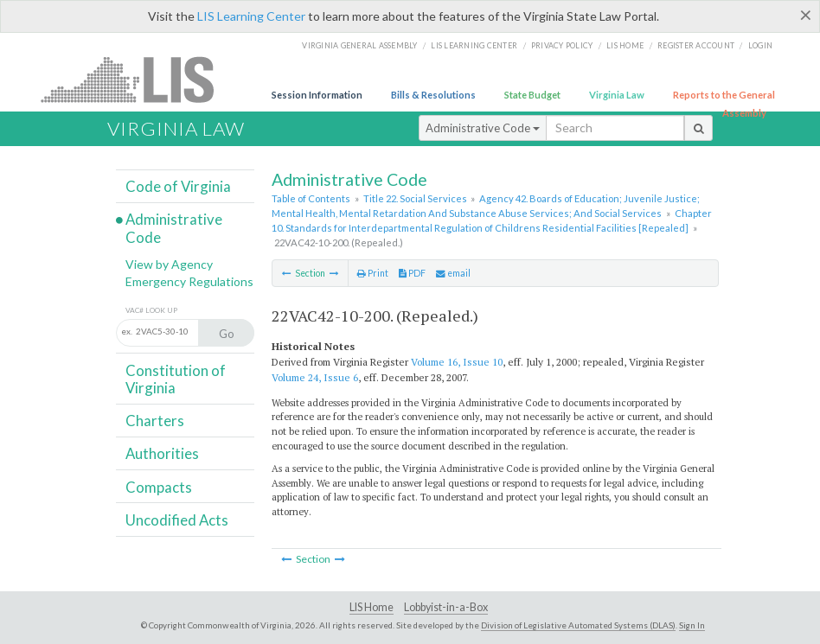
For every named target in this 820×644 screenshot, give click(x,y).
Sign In (692, 625)
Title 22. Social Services (415, 198)
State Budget (532, 95)
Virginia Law (617, 95)
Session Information (317, 95)
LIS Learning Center (251, 16)
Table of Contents (311, 198)
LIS (137, 79)
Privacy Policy (562, 45)
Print (373, 273)
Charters (155, 421)
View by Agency (169, 264)
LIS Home (372, 607)
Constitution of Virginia (176, 379)
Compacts (159, 487)
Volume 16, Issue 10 (457, 362)
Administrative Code (483, 128)
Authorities (162, 453)
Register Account (696, 45)
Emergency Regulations (189, 281)
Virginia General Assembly (359, 45)
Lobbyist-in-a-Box (446, 607)
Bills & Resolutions (433, 95)
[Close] (806, 15)
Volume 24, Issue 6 (315, 377)
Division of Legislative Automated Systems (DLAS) (578, 625)
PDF (412, 273)
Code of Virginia (178, 186)
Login (760, 45)
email (453, 273)
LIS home (625, 45)
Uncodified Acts (177, 520)
